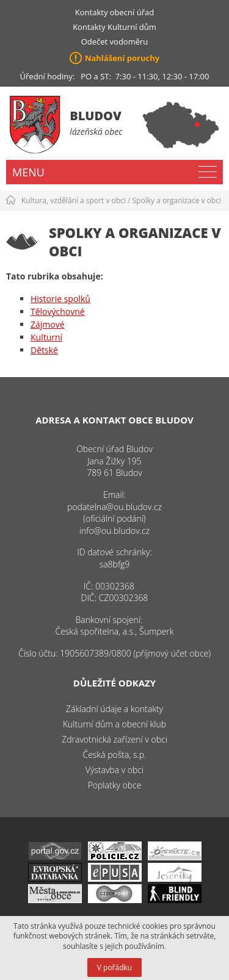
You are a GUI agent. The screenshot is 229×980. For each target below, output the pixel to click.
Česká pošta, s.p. (114, 755)
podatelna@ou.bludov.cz (114, 507)
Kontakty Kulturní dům (114, 27)
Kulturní (46, 337)
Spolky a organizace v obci (177, 200)
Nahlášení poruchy (122, 58)
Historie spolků (60, 299)
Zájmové (48, 324)
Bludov (96, 116)
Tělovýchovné (58, 312)
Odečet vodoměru (115, 41)
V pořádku (114, 967)
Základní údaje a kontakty (114, 709)
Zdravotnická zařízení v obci (114, 739)
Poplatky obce (115, 785)
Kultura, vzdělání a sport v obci (74, 200)
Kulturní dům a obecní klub (114, 724)
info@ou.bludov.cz (114, 531)
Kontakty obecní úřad (114, 12)
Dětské (44, 350)
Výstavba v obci (114, 770)
